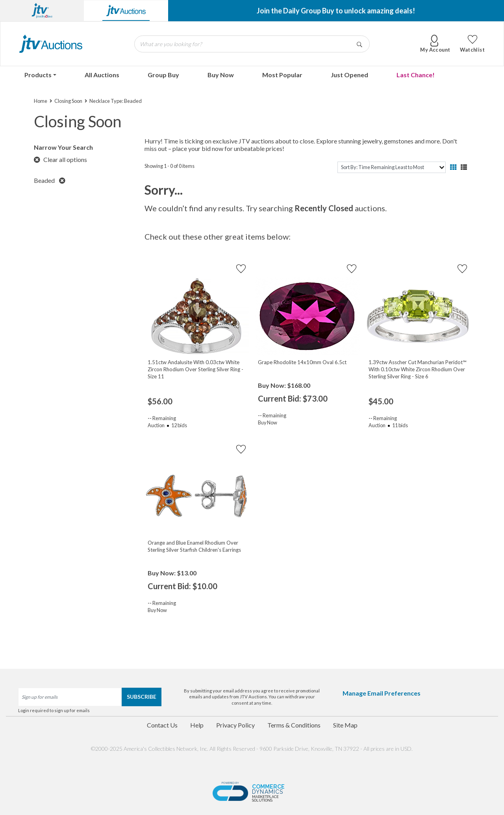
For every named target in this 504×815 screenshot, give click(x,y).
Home (41, 101)
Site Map (345, 725)
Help (197, 725)
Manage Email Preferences (382, 693)
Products (38, 75)
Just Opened (349, 75)
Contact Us (162, 725)
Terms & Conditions (294, 725)
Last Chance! (416, 75)
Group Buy (163, 75)
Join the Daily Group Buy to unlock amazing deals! (336, 11)
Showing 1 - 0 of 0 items (170, 166)
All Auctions (102, 75)
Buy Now (221, 75)
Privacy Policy (235, 725)
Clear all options (60, 159)
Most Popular (282, 75)
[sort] (392, 167)
